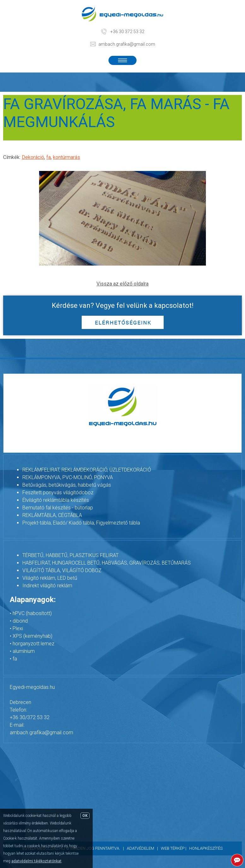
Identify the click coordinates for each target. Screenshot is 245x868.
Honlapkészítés (206, 848)
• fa (13, 659)
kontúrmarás (67, 157)
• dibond (19, 621)
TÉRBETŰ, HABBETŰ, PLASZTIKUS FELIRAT (70, 555)
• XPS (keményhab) (31, 636)
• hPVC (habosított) (31, 613)
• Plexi (16, 628)
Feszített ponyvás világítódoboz (58, 493)
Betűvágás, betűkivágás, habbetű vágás (67, 485)
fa (49, 157)
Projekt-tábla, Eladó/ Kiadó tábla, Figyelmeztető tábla (81, 523)
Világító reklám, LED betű (50, 578)
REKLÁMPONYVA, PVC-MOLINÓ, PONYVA (68, 477)
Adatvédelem (140, 848)
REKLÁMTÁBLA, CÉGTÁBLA (52, 515)
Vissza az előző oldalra (122, 284)
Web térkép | (175, 848)
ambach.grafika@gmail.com (127, 44)
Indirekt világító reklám (47, 586)
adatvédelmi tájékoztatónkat (36, 861)
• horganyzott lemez (32, 644)
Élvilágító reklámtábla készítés (56, 500)
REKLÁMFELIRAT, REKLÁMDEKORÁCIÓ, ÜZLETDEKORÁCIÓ (87, 470)
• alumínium (22, 651)
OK (85, 816)
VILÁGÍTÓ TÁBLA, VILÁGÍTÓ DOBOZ (62, 570)
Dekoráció (33, 157)
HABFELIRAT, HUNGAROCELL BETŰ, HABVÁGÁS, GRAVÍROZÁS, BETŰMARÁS (107, 563)
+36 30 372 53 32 (127, 32)
